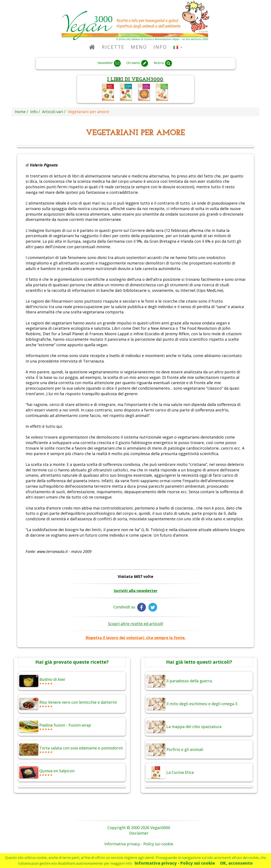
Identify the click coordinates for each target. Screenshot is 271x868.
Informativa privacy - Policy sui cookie (175, 863)
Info (160, 47)
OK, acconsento (236, 863)
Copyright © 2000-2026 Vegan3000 (139, 828)
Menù (139, 47)
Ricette (113, 47)
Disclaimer (139, 833)
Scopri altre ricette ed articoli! (135, 624)
